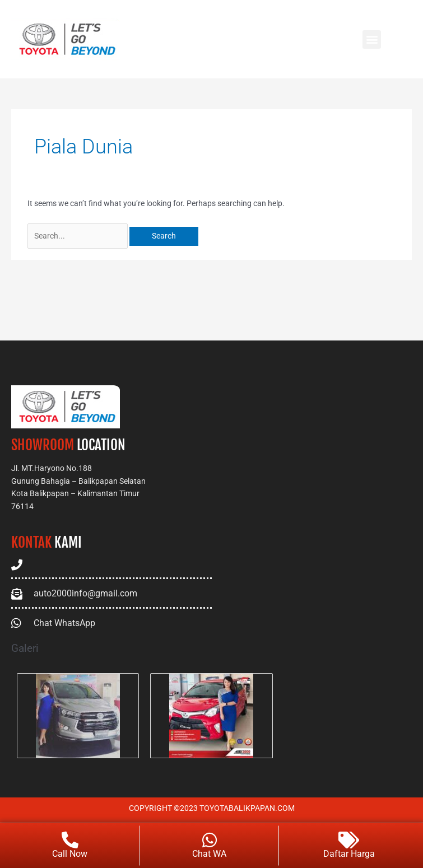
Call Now (70, 854)
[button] (372, 39)
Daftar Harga (349, 854)
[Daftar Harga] (349, 841)
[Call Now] (70, 841)
